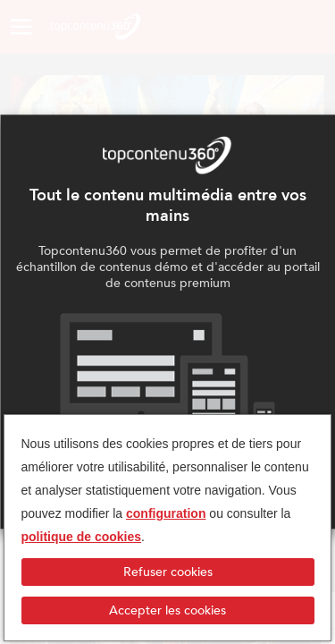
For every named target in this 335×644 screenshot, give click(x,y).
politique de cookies (82, 537)
